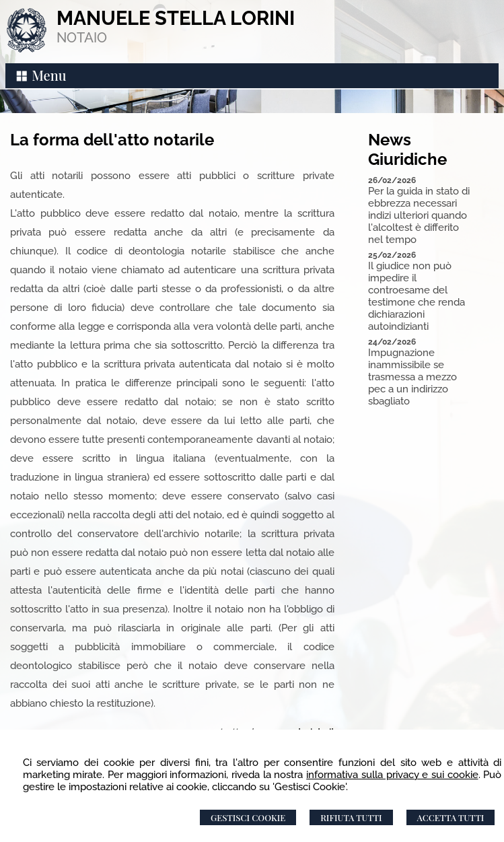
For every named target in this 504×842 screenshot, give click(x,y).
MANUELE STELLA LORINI (176, 18)
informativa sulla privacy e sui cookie (392, 775)
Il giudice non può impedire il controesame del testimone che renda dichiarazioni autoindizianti (417, 296)
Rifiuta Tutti (351, 817)
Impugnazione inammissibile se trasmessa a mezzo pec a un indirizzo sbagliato (412, 377)
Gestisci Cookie (248, 817)
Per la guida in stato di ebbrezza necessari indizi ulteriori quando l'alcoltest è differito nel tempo (419, 215)
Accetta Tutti (451, 817)
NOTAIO (82, 38)
